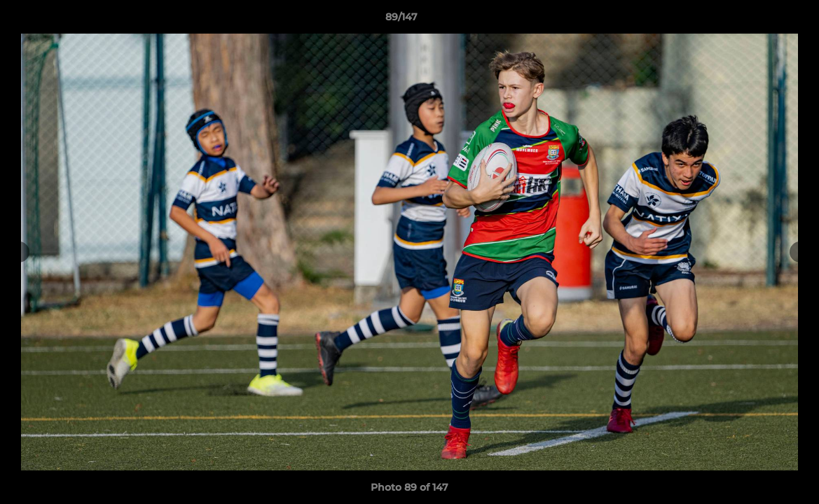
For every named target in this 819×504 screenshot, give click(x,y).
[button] (760, 20)
